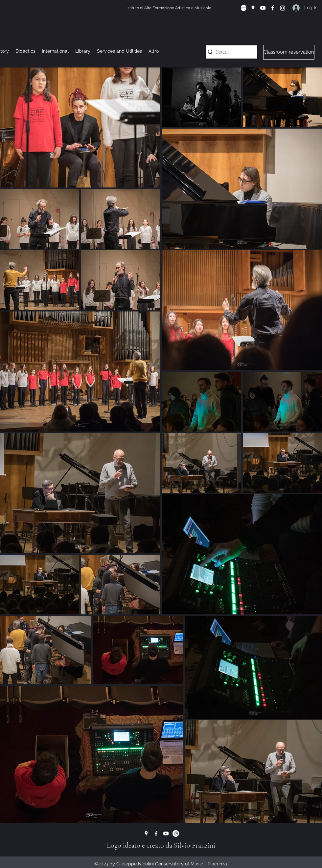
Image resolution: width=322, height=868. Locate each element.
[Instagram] (283, 8)
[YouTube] (263, 8)
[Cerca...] (229, 52)
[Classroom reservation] (289, 52)
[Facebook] (273, 8)
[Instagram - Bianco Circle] (176, 833)
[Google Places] (253, 8)
